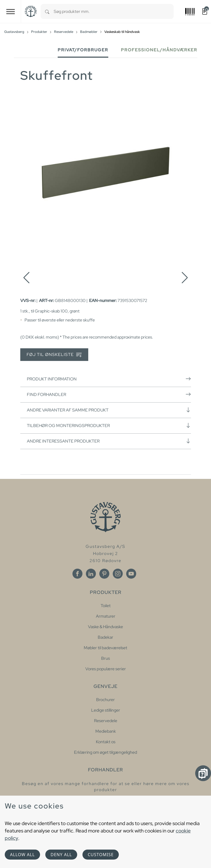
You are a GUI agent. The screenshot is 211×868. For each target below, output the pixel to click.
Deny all (61, 855)
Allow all (22, 855)
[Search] (47, 11)
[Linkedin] (91, 574)
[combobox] (114, 11)
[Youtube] (131, 574)
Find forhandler (109, 394)
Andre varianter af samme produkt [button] (109, 410)
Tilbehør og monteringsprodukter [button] (109, 425)
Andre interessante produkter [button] (109, 441)
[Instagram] (118, 574)
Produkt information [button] (109, 379)
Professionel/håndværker (159, 50)
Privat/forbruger (83, 50)
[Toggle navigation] (11, 11)
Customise (101, 855)
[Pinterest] (104, 574)
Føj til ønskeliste (54, 355)
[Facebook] (77, 574)
